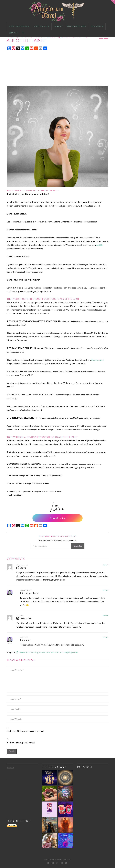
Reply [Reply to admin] (106, 637)
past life (100, 245)
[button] (113, 2)
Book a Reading (57, 518)
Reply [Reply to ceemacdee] (106, 616)
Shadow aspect (98, 360)
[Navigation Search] (23, 33)
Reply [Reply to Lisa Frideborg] (106, 590)
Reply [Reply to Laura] (106, 565)
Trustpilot (10, 768)
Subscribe (78, 546)
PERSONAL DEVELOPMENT (29, 437)
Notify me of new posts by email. (21, 743)
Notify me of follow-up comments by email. (25, 731)
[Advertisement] (57, 68)
